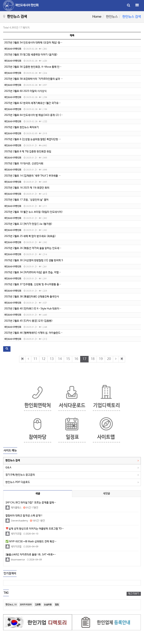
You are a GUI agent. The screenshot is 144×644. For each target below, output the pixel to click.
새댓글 (107, 494)
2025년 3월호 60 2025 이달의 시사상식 (25, 91)
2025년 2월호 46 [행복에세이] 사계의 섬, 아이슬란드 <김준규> (37, 333)
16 (76, 359)
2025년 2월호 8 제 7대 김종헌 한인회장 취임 (28, 152)
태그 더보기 (134, 594)
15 (68, 359)
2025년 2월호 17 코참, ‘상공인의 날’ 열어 (26, 200)
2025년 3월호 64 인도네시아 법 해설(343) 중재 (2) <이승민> (36, 115)
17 (84, 359)
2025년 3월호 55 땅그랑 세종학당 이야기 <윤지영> (31, 55)
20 (109, 359)
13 (52, 359)
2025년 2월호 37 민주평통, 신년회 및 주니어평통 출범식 (34, 285)
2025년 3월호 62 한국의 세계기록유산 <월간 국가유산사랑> (35, 103)
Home (97, 17)
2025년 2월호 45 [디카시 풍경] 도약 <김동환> (28, 321)
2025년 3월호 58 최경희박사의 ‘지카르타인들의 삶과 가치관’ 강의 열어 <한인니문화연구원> (52, 79)
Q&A (8, 468)
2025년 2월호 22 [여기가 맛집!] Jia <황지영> (28, 224)
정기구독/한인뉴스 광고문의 (20, 475)
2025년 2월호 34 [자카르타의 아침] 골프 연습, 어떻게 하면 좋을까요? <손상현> (46, 273)
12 (43, 359)
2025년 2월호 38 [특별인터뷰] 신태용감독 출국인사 (32, 297)
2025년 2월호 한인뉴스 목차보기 (22, 127)
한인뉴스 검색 (13, 461)
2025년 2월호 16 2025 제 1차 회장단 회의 (27, 188)
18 (93, 359)
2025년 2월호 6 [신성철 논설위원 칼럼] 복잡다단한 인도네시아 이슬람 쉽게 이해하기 (49, 139)
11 (35, 359)
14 (60, 359)
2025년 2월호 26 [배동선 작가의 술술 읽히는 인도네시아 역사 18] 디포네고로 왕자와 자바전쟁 (54, 248)
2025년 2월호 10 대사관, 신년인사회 (24, 164)
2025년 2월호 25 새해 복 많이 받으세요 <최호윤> (30, 236)
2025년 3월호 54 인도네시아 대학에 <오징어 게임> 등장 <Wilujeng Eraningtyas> (47, 43)
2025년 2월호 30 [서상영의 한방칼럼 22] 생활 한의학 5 (34, 261)
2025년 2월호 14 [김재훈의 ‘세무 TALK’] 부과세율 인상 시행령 (37, 176)
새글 (38, 494)
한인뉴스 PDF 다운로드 (18, 482)
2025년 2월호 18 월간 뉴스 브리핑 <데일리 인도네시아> (33, 212)
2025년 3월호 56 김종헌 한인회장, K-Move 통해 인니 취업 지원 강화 (41, 67)
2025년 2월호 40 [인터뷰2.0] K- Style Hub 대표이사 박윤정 (37, 309)
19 (101, 359)
